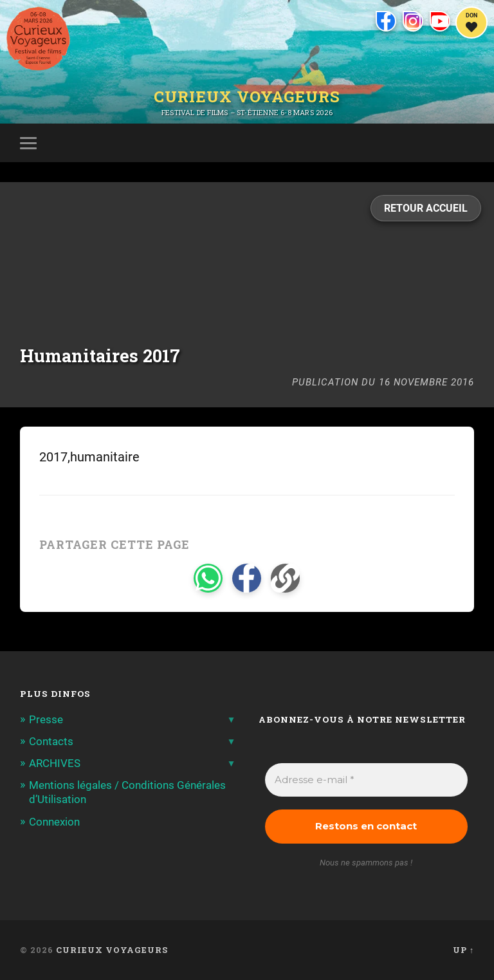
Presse (46, 719)
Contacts (51, 741)
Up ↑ (463, 950)
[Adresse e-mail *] (367, 780)
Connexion (54, 822)
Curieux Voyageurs (247, 97)
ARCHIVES (55, 763)
